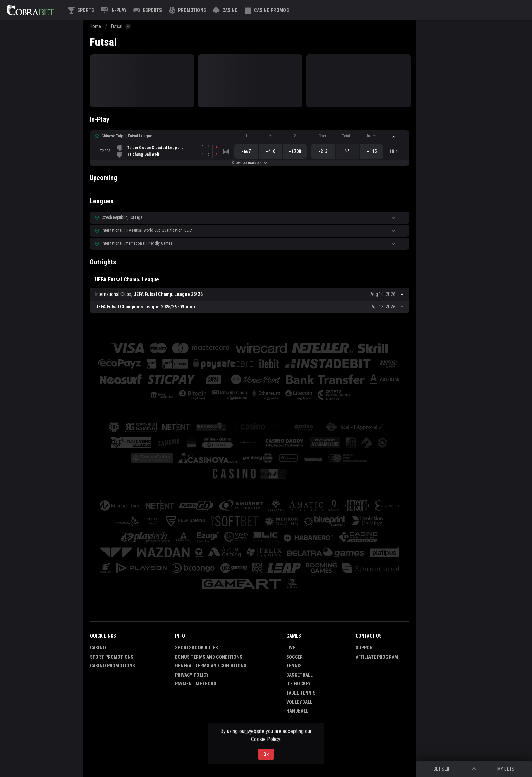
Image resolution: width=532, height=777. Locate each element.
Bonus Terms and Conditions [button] (209, 657)
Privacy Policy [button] (192, 675)
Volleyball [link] (299, 702)
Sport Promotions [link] (112, 657)
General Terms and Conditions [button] (211, 666)
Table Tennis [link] (301, 693)
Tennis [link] (294, 666)
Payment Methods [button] (196, 684)
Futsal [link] (117, 26)
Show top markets (249, 163)
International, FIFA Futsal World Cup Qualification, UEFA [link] (147, 230)
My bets (506, 769)
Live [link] (291, 648)
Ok (266, 754)
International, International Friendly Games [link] (137, 243)
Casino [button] (98, 648)
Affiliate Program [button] (377, 657)
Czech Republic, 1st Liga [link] (122, 217)
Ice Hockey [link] (299, 684)
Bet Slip (442, 769)
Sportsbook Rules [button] (197, 648)
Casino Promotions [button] (112, 666)
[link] (31, 10)
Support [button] (366, 648)
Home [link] (95, 26)
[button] (225, 10)
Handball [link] (297, 711)
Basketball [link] (300, 675)
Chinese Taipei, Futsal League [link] (127, 136)
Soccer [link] (295, 657)
